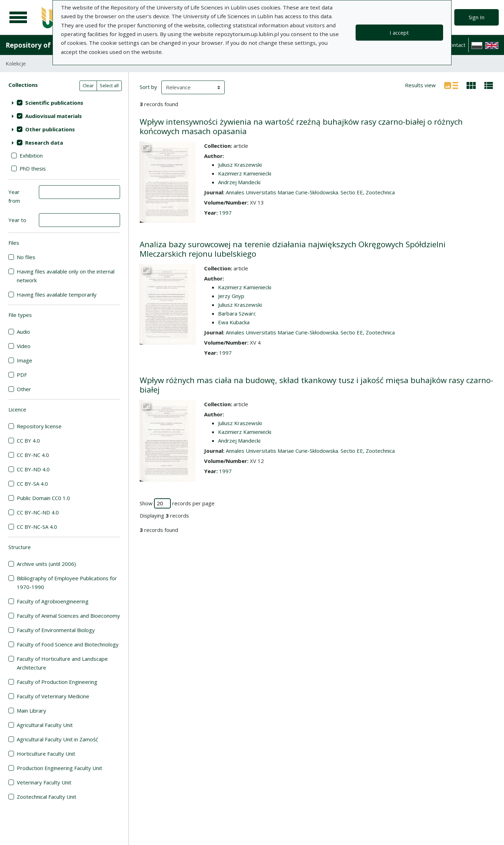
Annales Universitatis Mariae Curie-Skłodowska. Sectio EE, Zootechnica (310, 192)
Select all (109, 85)
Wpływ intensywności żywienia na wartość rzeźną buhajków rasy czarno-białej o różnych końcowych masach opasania (301, 126)
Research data (44, 143)
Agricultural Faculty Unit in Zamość (57, 739)
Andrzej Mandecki (239, 182)
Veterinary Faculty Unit (44, 782)
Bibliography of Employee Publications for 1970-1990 (67, 583)
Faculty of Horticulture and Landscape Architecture (62, 663)
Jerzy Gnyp (231, 296)
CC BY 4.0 (28, 441)
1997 (225, 213)
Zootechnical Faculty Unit (47, 797)
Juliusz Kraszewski (240, 165)
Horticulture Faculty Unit (46, 754)
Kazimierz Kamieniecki (245, 173)
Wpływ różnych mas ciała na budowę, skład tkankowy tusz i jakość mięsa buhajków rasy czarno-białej (316, 385)
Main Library (31, 711)
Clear (88, 85)
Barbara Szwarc (237, 313)
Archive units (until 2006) (46, 564)
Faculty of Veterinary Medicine (53, 696)
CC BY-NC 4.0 (33, 455)
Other (24, 389)
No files (26, 257)
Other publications (50, 129)
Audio (23, 332)
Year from (14, 196)
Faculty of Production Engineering (57, 682)
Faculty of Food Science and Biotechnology (68, 644)
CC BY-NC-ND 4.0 (38, 512)
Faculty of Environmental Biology (56, 630)
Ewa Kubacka (234, 322)
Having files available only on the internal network (66, 276)
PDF (22, 375)
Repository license (39, 426)
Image (24, 360)
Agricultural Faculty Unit (45, 725)
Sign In (477, 17)
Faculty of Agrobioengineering (53, 601)
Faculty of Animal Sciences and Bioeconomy (68, 616)
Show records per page (177, 503)
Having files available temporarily (57, 295)
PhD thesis (33, 168)
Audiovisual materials (54, 116)
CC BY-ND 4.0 (33, 469)
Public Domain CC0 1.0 (43, 498)
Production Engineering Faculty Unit (59, 768)
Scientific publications (54, 103)
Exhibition (31, 155)
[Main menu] (18, 18)
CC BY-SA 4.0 (32, 484)
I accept (399, 33)
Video (24, 346)
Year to (17, 220)
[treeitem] (64, 103)
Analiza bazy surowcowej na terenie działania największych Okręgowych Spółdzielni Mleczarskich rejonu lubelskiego (293, 249)
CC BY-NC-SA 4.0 (37, 527)
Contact (456, 45)
